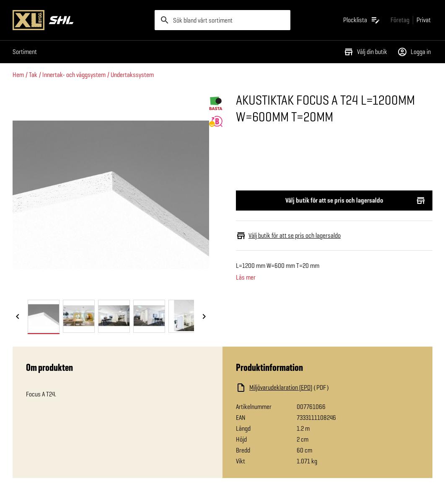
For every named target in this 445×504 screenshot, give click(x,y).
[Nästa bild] (204, 317)
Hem (18, 75)
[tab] (44, 316)
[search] (222, 20)
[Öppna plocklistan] (362, 20)
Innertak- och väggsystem (74, 75)
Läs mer (246, 278)
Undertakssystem (132, 75)
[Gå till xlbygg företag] (400, 20)
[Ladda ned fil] (320, 388)
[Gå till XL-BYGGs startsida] (80, 20)
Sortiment (25, 52)
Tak (33, 75)
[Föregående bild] (18, 317)
